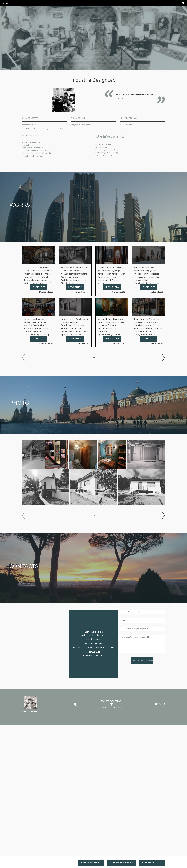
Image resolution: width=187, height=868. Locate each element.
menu (6, 3)
